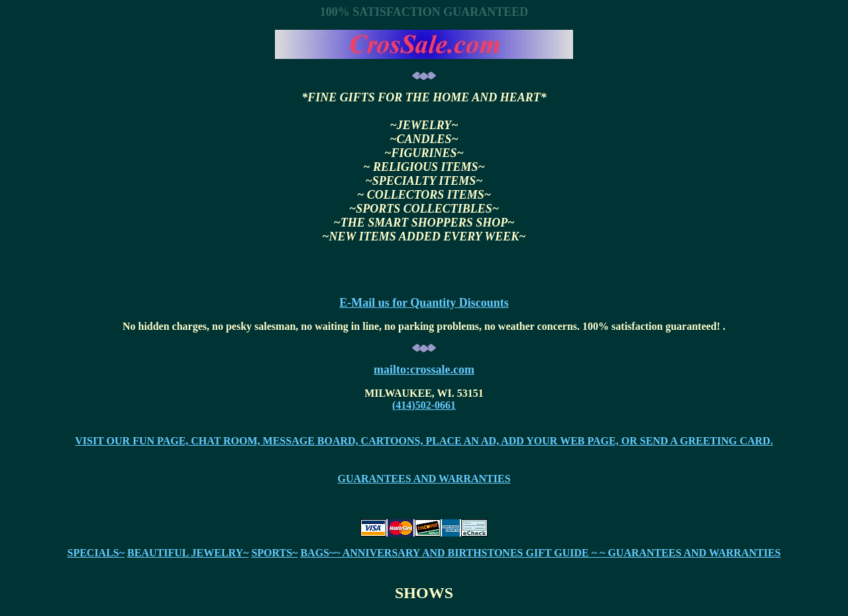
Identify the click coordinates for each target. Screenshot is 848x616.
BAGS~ (317, 553)
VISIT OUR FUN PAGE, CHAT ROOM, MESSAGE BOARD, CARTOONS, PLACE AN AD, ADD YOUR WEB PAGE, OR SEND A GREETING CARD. (424, 441)
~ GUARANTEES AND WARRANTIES (690, 553)
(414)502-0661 (424, 405)
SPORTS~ (274, 553)
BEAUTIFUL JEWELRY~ (188, 553)
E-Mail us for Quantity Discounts (424, 303)
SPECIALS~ (96, 553)
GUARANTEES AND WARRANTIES (424, 479)
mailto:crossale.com (424, 370)
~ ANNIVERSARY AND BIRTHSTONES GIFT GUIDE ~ (467, 553)
